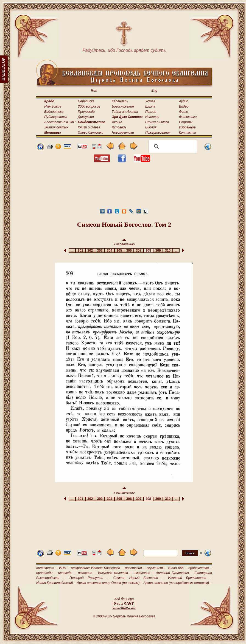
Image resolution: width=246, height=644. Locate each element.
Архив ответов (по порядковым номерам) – (178, 583)
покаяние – (87, 573)
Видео (184, 106)
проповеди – (46, 573)
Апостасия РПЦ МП (60, 122)
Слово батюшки (91, 133)
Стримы (186, 122)
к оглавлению (124, 242)
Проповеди (86, 112)
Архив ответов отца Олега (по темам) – (110, 583)
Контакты (188, 133)
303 (100, 251)
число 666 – (177, 568)
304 (109, 251)
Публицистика (56, 117)
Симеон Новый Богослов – (139, 578)
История (152, 117)
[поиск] (172, 147)
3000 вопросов (89, 106)
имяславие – (144, 573)
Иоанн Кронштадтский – (56, 583)
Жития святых (56, 127)
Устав (150, 101)
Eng (154, 91)
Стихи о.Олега (157, 122)
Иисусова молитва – (115, 573)
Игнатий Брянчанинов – (190, 578)
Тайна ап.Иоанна (125, 112)
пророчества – (200, 568)
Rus (94, 91)
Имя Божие (53, 106)
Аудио (184, 101)
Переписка (86, 101)
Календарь (120, 101)
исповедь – (67, 573)
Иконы (117, 122)
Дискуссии (86, 117)
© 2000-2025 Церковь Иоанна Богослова (124, 616)
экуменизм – (156, 568)
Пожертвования (158, 133)
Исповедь (119, 127)
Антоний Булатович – (174, 573)
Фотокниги (188, 117)
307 (139, 251)
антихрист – (47, 568)
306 (129, 251)
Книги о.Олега (89, 127)
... (72, 251)
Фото (184, 112)
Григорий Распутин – (89, 578)
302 (90, 251)
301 (80, 251)
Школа (150, 106)
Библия (151, 127)
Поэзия (151, 112)
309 (158, 251)
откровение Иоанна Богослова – (97, 568)
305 (119, 251)
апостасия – (135, 568)
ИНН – (64, 568)
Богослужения (123, 106)
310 (168, 251)
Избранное (187, 127)
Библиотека (54, 112)
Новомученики (123, 133)
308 (148, 251)
